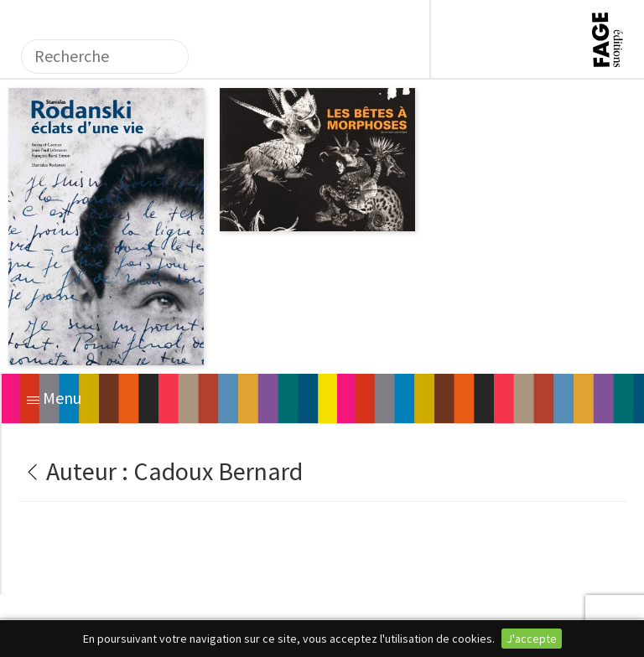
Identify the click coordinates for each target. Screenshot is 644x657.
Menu (54, 398)
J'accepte (532, 639)
